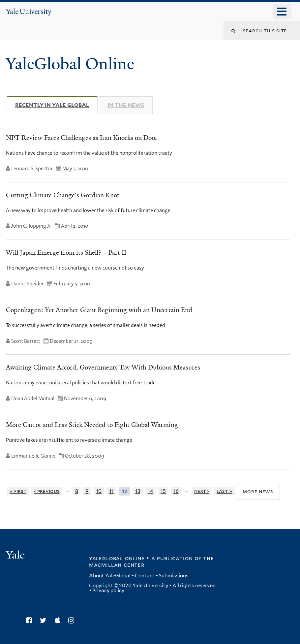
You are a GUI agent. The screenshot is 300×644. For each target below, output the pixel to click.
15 (163, 491)
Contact (145, 576)
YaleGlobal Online (70, 64)
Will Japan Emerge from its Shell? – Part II (66, 252)
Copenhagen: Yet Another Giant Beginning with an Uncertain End (99, 310)
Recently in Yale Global (56, 105)
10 (99, 491)
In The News (126, 105)
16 (176, 491)
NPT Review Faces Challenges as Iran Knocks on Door (82, 138)
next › (202, 491)
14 (150, 491)
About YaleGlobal (110, 576)
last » (225, 491)
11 (111, 491)
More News (258, 491)
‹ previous (47, 491)
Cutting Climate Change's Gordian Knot (63, 195)
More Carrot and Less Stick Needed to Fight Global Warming (92, 425)
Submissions (174, 576)
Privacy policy (108, 591)
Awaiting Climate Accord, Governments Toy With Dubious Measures (103, 367)
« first (18, 491)
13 (138, 491)
